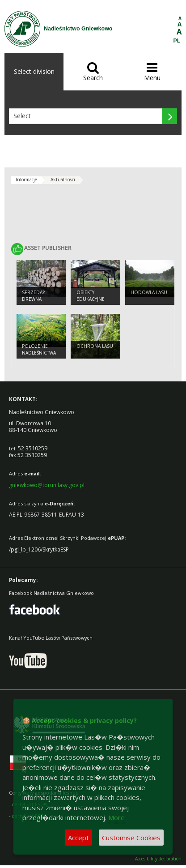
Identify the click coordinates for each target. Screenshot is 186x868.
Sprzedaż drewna (34, 296)
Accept (78, 838)
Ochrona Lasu (95, 346)
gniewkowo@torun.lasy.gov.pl (47, 485)
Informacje (26, 180)
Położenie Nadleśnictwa (39, 349)
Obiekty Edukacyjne (91, 296)
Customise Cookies (131, 838)
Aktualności (63, 180)
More (116, 817)
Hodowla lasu (149, 292)
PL (177, 41)
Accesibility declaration (158, 859)
